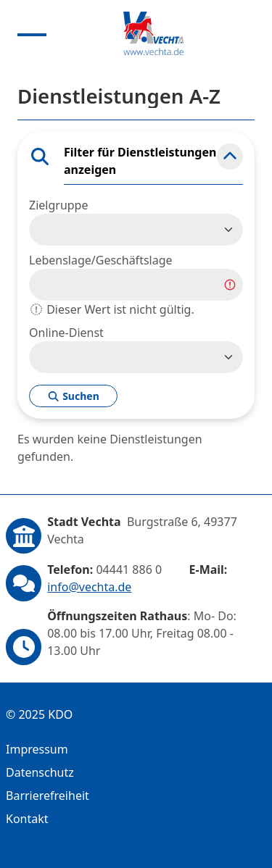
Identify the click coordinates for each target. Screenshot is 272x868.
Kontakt (27, 819)
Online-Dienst (66, 333)
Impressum (37, 749)
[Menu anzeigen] (32, 33)
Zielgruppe (58, 205)
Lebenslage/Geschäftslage (101, 260)
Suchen (73, 396)
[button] (230, 157)
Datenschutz (40, 772)
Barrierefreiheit (48, 796)
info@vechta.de (89, 587)
